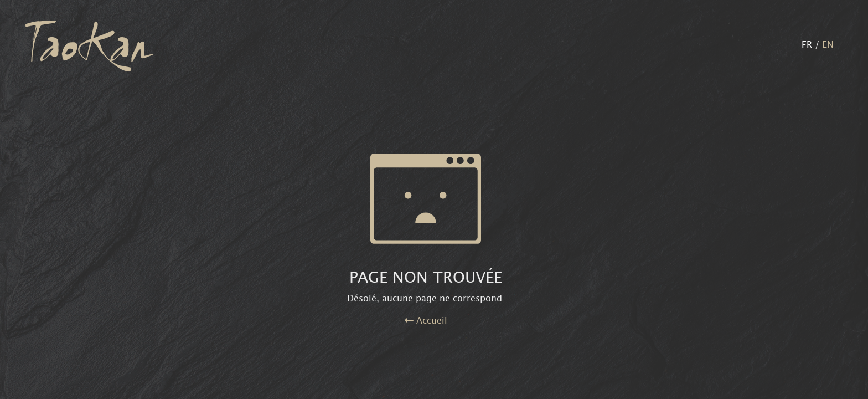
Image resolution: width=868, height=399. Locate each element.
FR (807, 46)
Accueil (426, 322)
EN (828, 46)
